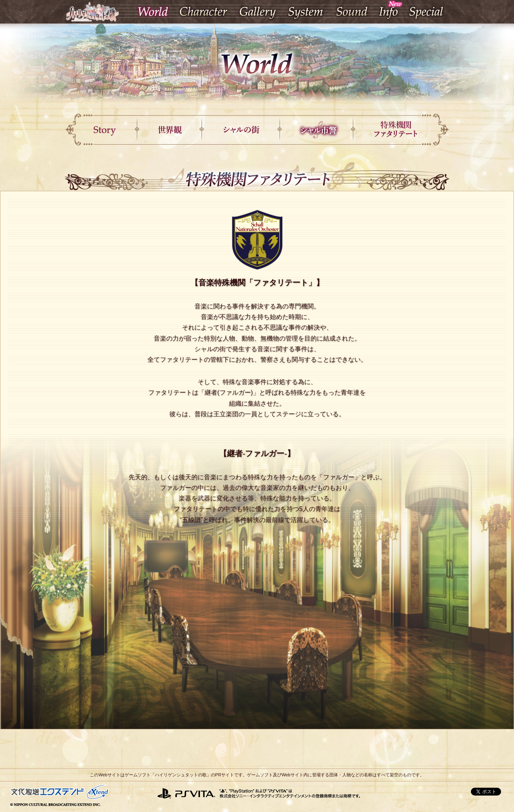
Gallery (258, 11)
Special (426, 11)
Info (388, 11)
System (306, 11)
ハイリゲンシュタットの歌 (92, 12)
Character (204, 11)
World (153, 11)
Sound (351, 11)
